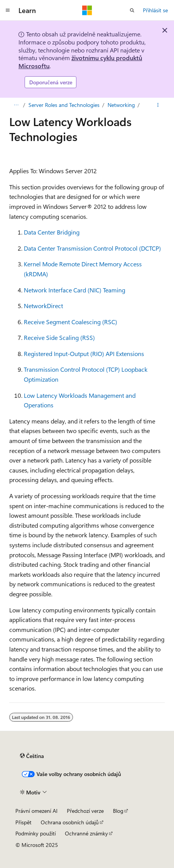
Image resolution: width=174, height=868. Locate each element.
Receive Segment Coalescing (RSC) (70, 322)
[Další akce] (158, 105)
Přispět (23, 822)
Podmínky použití (36, 833)
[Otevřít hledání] (132, 10)
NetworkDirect (43, 306)
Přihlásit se (155, 10)
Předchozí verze (85, 811)
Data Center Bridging (52, 232)
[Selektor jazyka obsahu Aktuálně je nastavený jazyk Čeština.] (32, 756)
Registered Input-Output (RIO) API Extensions (84, 354)
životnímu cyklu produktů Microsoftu (80, 62)
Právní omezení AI (36, 811)
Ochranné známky (86, 833)
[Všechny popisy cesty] (16, 105)
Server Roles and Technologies (64, 105)
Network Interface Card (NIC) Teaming (75, 290)
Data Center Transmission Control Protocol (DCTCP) (92, 248)
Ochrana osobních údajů (70, 822)
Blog (118, 811)
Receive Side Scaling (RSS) (59, 337)
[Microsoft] (87, 10)
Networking (121, 105)
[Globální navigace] (8, 10)
